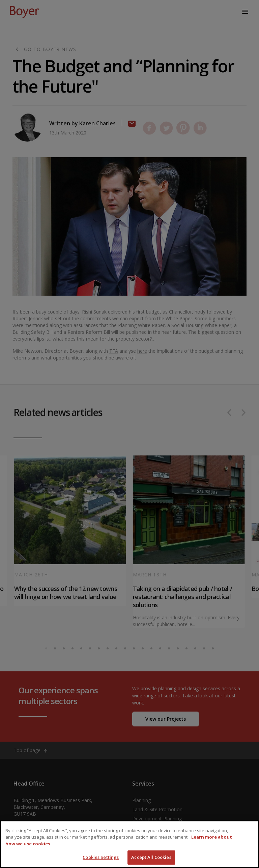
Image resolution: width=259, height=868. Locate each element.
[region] (129, 844)
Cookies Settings (101, 857)
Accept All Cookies (151, 857)
